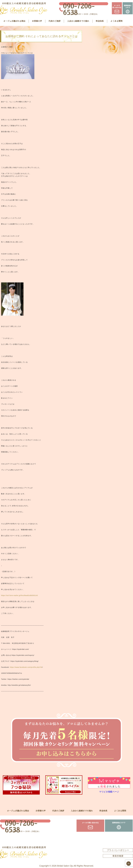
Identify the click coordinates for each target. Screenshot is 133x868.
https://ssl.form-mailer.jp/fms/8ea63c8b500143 (19, 595)
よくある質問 (116, 21)
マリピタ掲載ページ (109, 792)
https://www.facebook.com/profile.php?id (26, 667)
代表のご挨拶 (55, 21)
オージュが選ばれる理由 (14, 21)
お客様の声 (37, 21)
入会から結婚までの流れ (78, 21)
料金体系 (100, 21)
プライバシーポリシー (118, 850)
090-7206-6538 (79, 10)
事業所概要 (118, 856)
